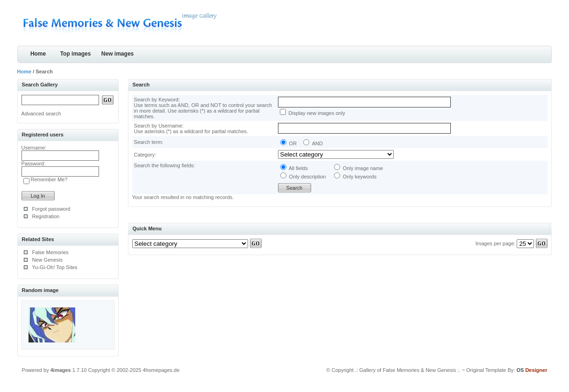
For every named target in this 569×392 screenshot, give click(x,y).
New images (117, 54)
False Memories (50, 252)
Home (38, 54)
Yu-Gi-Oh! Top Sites (55, 267)
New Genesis (47, 260)
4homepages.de (161, 370)
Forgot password (51, 209)
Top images (76, 54)
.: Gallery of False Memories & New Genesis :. (408, 370)
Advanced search (41, 114)
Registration (46, 216)
